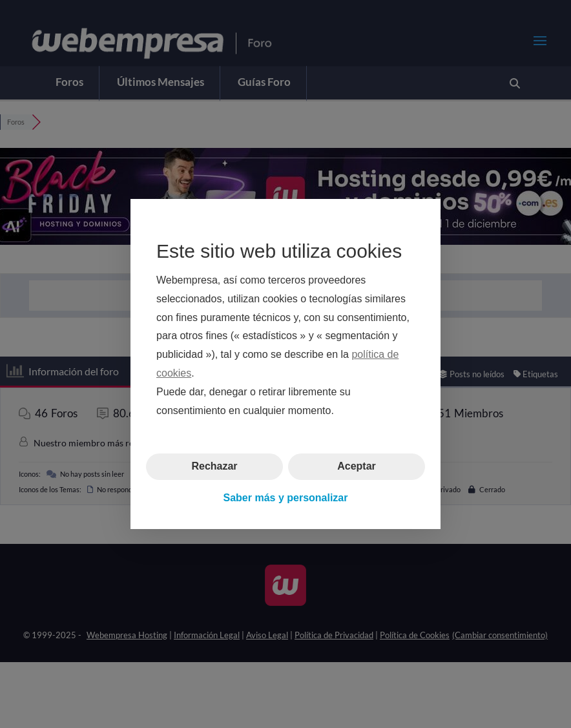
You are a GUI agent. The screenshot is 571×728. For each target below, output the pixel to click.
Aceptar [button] (357, 466)
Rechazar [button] (214, 466)
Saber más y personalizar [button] (286, 498)
